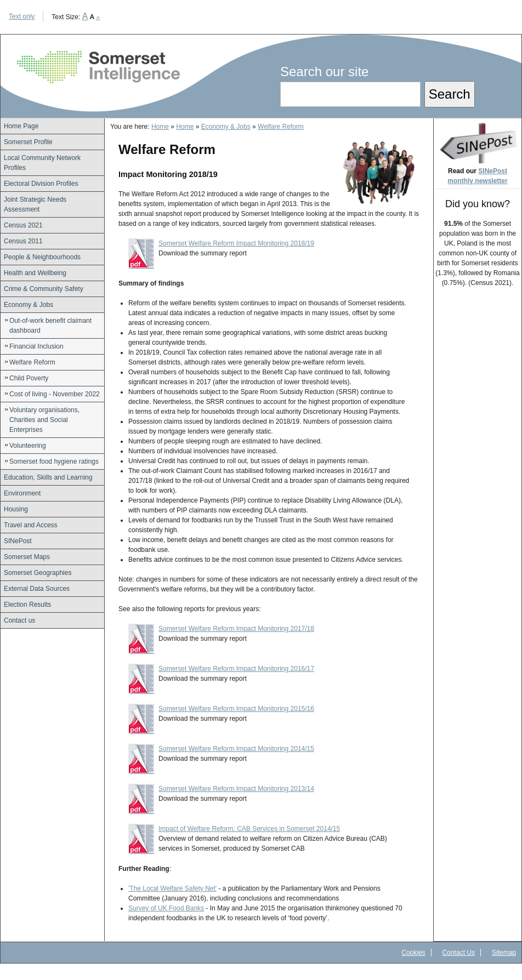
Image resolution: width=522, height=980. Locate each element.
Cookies (413, 953)
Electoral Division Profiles (41, 184)
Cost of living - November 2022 (55, 394)
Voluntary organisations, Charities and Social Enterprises (44, 420)
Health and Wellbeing (35, 273)
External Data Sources (37, 589)
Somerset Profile (28, 142)
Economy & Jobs (29, 305)
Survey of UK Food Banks (166, 908)
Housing (16, 509)
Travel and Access (31, 525)
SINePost (18, 541)
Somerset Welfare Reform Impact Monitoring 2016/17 (236, 669)
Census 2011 (23, 241)
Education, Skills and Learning (48, 477)
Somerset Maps (27, 557)
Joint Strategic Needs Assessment (35, 204)
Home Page (21, 126)
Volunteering (28, 446)
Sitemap (504, 953)
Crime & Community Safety (44, 289)
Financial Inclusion (36, 346)
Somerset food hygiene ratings (54, 461)
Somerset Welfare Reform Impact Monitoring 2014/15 (236, 749)
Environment (22, 493)
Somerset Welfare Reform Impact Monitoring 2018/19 (236, 243)
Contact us (19, 620)
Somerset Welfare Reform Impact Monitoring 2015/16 (236, 709)
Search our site (324, 72)
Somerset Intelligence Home (98, 67)
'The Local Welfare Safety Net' (172, 888)
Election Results (27, 605)
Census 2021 (23, 225)
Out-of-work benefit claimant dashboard (50, 326)
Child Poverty (29, 378)
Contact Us (459, 953)
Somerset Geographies (38, 573)
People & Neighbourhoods (42, 257)
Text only (22, 16)
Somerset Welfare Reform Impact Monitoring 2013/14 (236, 789)
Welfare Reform (32, 362)
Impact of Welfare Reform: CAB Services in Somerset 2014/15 (249, 829)
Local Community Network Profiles (42, 163)
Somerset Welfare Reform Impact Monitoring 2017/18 (236, 629)
